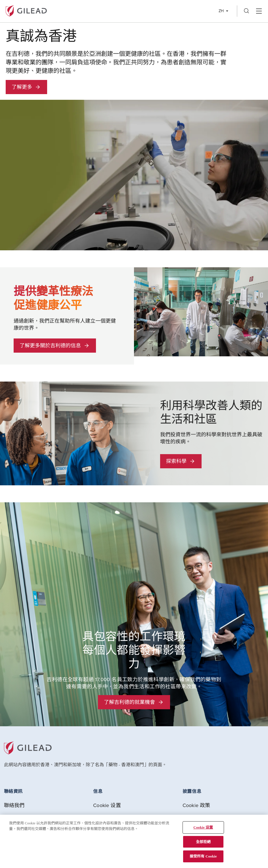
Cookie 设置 (107, 805)
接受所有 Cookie (203, 856)
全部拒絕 (203, 842)
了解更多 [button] (26, 87)
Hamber (259, 11)
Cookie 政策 (196, 805)
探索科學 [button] (181, 461)
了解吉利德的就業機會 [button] (134, 702)
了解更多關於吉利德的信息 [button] (55, 345)
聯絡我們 (14, 805)
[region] (134, 841)
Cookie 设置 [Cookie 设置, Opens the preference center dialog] (203, 827)
